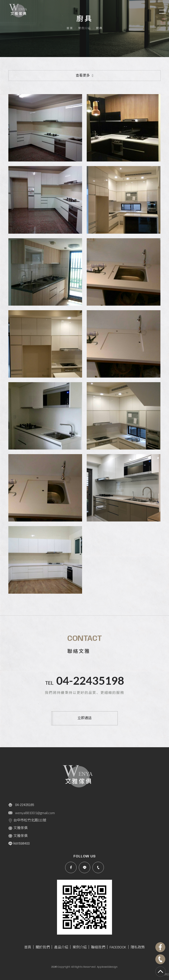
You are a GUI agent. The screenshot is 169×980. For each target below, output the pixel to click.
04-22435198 (90, 681)
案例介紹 (84, 28)
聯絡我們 (98, 947)
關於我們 (43, 947)
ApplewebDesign (107, 967)
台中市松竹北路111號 (27, 821)
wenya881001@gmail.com (35, 813)
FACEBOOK (118, 947)
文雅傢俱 (18, 828)
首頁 (70, 28)
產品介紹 (61, 947)
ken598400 (19, 844)
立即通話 (84, 718)
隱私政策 (138, 947)
